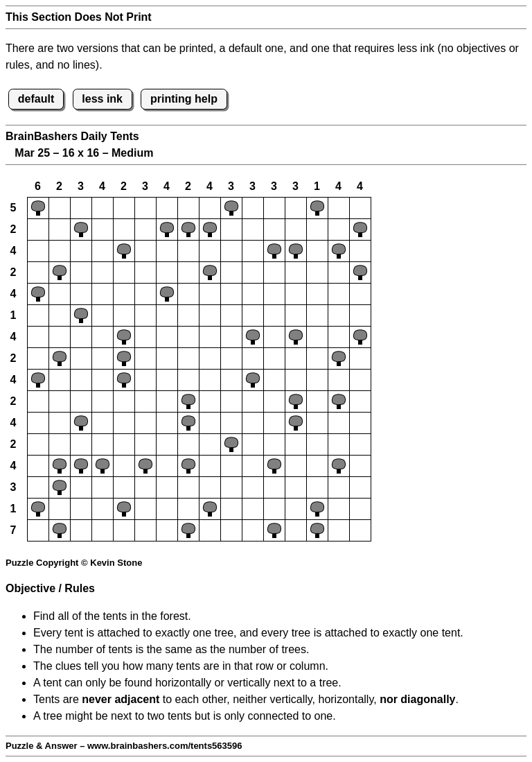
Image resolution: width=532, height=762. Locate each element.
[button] (38, 208)
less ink (102, 99)
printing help (184, 99)
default (36, 99)
